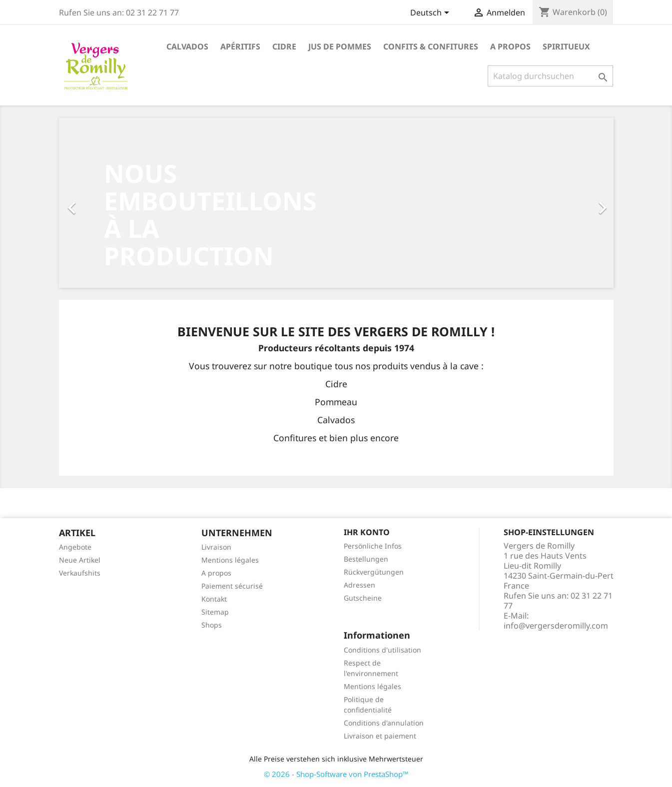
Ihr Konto (367, 532)
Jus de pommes (340, 46)
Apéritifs (240, 46)
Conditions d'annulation (384, 723)
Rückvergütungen (374, 572)
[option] (336, 203)
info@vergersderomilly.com (556, 626)
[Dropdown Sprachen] (431, 13)
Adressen (359, 585)
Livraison (216, 547)
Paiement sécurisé (232, 586)
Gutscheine (363, 598)
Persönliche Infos (373, 546)
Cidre (284, 46)
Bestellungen (366, 559)
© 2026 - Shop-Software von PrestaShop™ (336, 774)
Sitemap (215, 612)
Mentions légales (230, 560)
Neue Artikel (80, 560)
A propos (510, 46)
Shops (212, 625)
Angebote (75, 547)
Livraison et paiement (380, 736)
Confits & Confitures (431, 46)
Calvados (187, 46)
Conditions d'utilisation (382, 650)
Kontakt (214, 599)
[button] (101, 203)
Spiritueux (566, 46)
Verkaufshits (80, 573)
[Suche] (550, 76)
